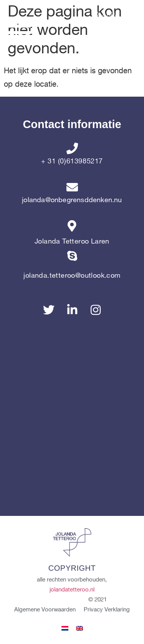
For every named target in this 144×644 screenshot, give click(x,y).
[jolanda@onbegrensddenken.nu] (72, 187)
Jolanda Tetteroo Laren (72, 241)
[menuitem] (65, 628)
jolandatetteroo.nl (72, 590)
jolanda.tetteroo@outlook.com (72, 276)
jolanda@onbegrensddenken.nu (72, 200)
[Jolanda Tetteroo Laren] (72, 226)
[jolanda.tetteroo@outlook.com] (72, 260)
